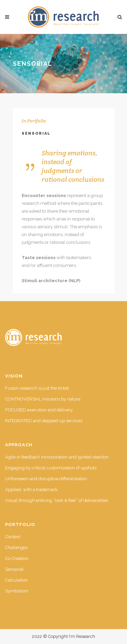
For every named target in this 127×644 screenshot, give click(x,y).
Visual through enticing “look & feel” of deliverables (57, 500)
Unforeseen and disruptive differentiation (46, 479)
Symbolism (17, 591)
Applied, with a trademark (31, 490)
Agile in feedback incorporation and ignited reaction (57, 457)
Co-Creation (17, 558)
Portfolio (37, 121)
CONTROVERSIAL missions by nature (43, 399)
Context (13, 537)
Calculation (16, 580)
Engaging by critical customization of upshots (51, 468)
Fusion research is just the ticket (37, 388)
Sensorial (14, 569)
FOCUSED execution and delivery (39, 410)
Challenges (16, 548)
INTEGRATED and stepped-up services (44, 421)
